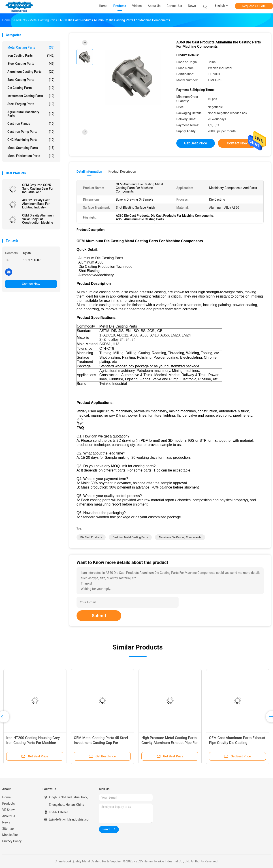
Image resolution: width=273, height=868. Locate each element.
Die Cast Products (91, 537)
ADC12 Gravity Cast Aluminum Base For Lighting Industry (36, 204)
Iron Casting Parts (31, 56)
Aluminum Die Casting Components (180, 537)
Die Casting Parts (31, 88)
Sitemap (8, 829)
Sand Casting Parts (31, 80)
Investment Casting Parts (31, 96)
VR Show (9, 810)
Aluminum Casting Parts (31, 72)
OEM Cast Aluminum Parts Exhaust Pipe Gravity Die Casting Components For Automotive (237, 743)
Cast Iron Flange (31, 124)
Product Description (122, 171)
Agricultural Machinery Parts (31, 114)
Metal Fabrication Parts (31, 156)
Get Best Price (196, 143)
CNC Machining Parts (31, 140)
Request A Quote (254, 6)
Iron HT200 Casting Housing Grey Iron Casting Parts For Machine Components (33, 743)
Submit (99, 616)
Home (6, 797)
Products (9, 804)
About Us (9, 816)
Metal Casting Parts (31, 47)
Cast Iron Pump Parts (31, 132)
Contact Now (31, 284)
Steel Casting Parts (31, 64)
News (6, 822)
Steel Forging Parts (31, 104)
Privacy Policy (12, 841)
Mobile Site (10, 835)
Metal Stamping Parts (31, 148)
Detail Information (89, 171)
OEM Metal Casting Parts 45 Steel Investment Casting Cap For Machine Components (101, 743)
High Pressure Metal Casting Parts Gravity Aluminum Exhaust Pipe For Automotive (170, 743)
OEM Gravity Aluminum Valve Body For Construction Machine (38, 219)
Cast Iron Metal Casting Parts (130, 537)
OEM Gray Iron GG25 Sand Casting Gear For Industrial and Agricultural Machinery (38, 189)
